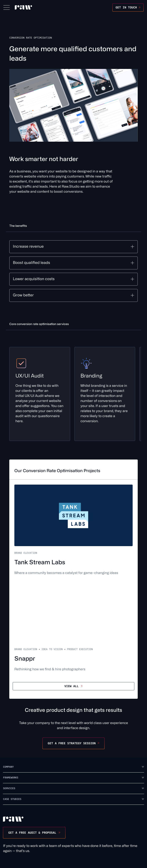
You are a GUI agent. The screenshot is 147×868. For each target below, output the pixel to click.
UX (27, 396)
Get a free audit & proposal (32, 833)
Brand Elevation (26, 553)
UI (32, 396)
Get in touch (126, 7)
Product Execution (80, 649)
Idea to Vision (52, 649)
